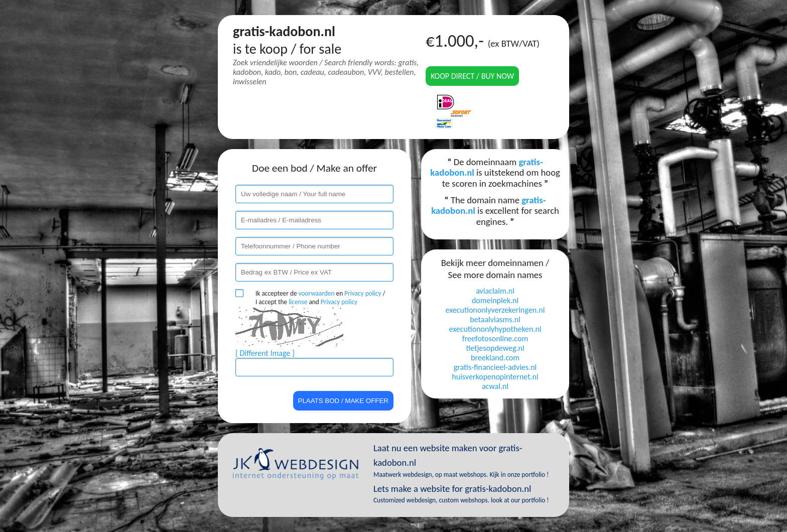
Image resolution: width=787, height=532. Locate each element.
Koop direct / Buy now (472, 76)
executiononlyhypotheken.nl (495, 329)
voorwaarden (317, 293)
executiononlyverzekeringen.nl (495, 310)
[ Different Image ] (265, 353)
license (298, 302)
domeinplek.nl (495, 300)
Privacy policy (363, 293)
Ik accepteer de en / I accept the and (320, 298)
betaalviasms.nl (495, 319)
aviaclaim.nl (495, 291)
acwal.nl (495, 386)
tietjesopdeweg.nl (495, 348)
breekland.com (495, 358)
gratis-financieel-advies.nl (495, 367)
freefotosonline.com (495, 339)
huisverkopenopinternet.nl (495, 377)
